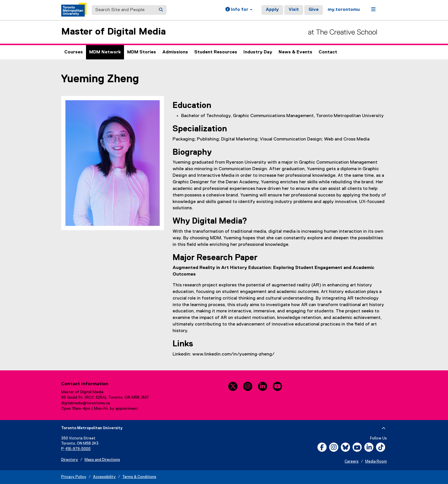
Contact (328, 52)
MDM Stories (142, 52)
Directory (70, 460)
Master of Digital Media (113, 32)
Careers (352, 462)
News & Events (295, 52)
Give (314, 10)
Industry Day (258, 52)
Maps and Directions (102, 460)
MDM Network (105, 52)
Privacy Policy (74, 477)
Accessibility (104, 477)
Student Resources (216, 52)
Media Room (376, 462)
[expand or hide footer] (384, 428)
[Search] (161, 10)
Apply (272, 10)
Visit (294, 10)
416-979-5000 (78, 449)
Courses (74, 52)
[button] (239, 10)
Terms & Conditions (139, 477)
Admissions (175, 52)
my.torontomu (344, 10)
